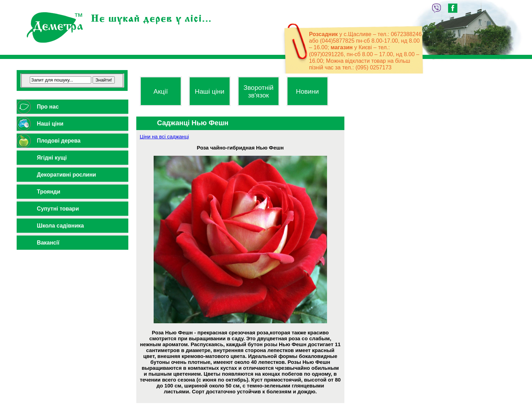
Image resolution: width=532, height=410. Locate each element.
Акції (161, 91)
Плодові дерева (59, 141)
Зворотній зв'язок (259, 91)
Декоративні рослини (66, 175)
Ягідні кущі (52, 158)
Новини (307, 91)
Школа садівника (60, 226)
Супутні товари (58, 209)
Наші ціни (50, 124)
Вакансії (48, 243)
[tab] (72, 107)
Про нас (48, 107)
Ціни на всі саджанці (164, 136)
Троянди (49, 192)
